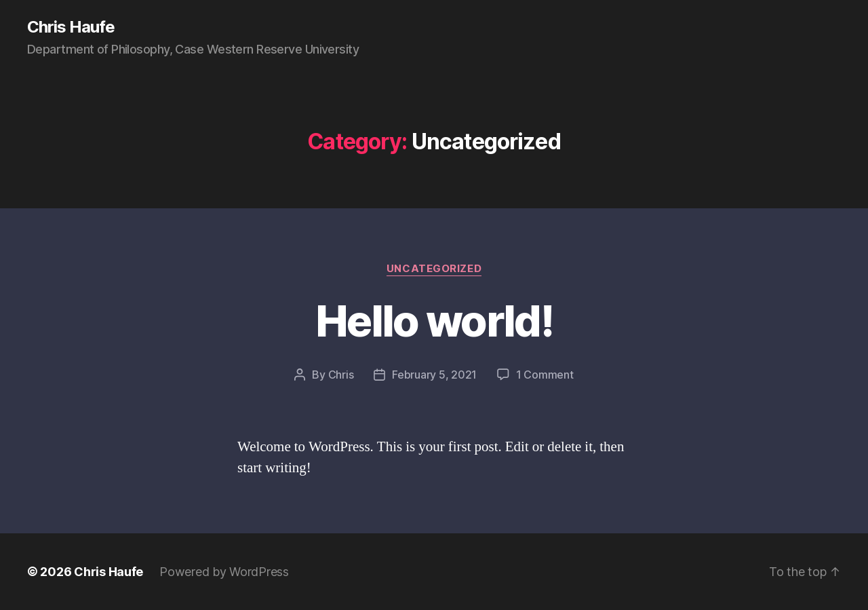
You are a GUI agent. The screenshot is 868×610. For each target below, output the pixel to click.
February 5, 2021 (434, 375)
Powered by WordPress (224, 572)
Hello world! (434, 321)
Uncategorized (434, 269)
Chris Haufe (71, 27)
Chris (341, 375)
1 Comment (545, 375)
